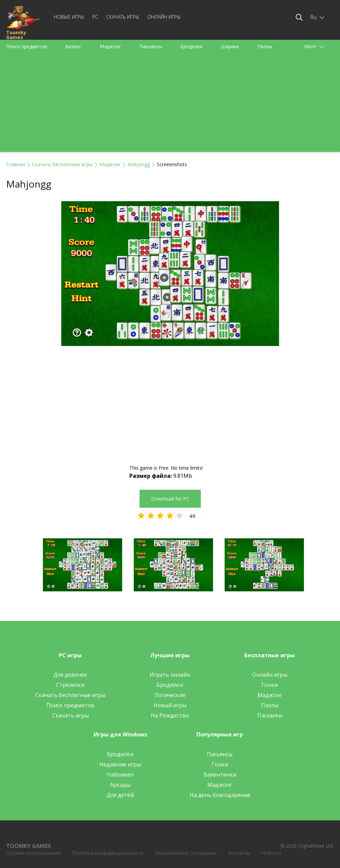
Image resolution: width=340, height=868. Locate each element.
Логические (170, 695)
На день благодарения (220, 795)
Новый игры (170, 705)
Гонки (270, 685)
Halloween (120, 775)
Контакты (239, 853)
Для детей (120, 795)
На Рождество (170, 715)
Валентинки (220, 775)
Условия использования (33, 853)
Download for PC (170, 499)
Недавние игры (120, 764)
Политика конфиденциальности (108, 853)
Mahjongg (139, 164)
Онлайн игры (164, 17)
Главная (16, 164)
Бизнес (73, 46)
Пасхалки (270, 715)
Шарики (230, 46)
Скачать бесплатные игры (62, 164)
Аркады (120, 785)
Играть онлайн (170, 675)
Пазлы (265, 46)
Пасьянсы (151, 46)
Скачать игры (123, 17)
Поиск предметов (27, 46)
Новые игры (69, 17)
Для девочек (70, 675)
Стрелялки (70, 685)
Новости (271, 853)
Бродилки (191, 46)
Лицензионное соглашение (186, 853)
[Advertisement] (170, 104)
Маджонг (110, 46)
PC (95, 17)
